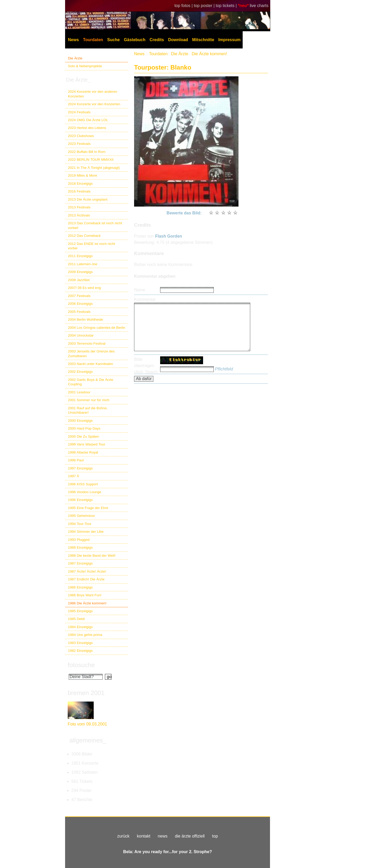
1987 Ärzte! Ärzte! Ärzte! (87, 571)
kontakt (144, 836)
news (163, 836)
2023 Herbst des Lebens (87, 128)
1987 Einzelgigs (80, 563)
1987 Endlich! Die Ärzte (86, 579)
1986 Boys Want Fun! (85, 595)
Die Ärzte (75, 58)
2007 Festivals (79, 296)
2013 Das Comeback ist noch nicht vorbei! (95, 225)
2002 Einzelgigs (80, 372)
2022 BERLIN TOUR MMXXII (91, 160)
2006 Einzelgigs (80, 304)
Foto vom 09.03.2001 (87, 724)
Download (178, 40)
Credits (157, 40)
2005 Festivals (79, 312)
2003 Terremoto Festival (87, 343)
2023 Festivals (79, 144)
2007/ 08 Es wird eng (84, 288)
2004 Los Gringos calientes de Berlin (97, 328)
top (215, 836)
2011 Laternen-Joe (83, 264)
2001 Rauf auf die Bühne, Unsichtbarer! (88, 410)
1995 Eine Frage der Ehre (88, 508)
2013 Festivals (79, 207)
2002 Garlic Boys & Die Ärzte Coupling (91, 382)
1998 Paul (76, 460)
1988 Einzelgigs (80, 547)
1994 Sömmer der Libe (86, 532)
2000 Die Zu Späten (84, 436)
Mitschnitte (203, 40)
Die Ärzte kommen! (209, 54)
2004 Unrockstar (81, 335)
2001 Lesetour (79, 392)
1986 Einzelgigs (80, 587)
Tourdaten (93, 40)
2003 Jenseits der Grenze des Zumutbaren (91, 354)
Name (140, 290)
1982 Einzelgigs (80, 651)
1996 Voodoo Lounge (85, 492)
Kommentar (145, 299)
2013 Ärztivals (79, 215)
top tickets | (227, 6)
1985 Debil (76, 619)
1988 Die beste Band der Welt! (92, 556)
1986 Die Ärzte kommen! (87, 603)
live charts (259, 6)
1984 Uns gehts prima (85, 635)
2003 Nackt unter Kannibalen (90, 364)
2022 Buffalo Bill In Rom (87, 152)
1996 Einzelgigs (80, 500)
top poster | (205, 6)
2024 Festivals (79, 112)
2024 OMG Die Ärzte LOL (88, 120)
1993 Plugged (79, 540)
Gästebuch (135, 40)
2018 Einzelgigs (80, 184)
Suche (114, 40)
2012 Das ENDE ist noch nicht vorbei (92, 246)
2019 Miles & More (83, 175)
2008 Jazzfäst (79, 280)
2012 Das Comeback (84, 236)
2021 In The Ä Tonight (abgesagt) (94, 168)
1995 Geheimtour (81, 516)
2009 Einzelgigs (80, 272)
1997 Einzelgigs (80, 468)
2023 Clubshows (81, 136)
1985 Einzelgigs (80, 611)
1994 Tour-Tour (80, 524)
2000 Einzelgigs (80, 421)
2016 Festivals (79, 191)
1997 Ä (74, 476)
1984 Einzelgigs (80, 627)
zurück (123, 836)
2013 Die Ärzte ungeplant (88, 199)
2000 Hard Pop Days (84, 428)
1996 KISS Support (83, 484)
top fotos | (184, 6)
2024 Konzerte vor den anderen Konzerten (93, 94)
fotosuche (81, 665)
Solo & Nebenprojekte (85, 66)
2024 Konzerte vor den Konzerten (94, 104)
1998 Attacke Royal (83, 452)
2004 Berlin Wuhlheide (86, 320)
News (73, 40)
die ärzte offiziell (190, 836)
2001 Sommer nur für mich (89, 400)
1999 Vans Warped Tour (87, 444)
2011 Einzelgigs (80, 256)
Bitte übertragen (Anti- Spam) (146, 366)
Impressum (230, 40)
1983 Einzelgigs (80, 643)
